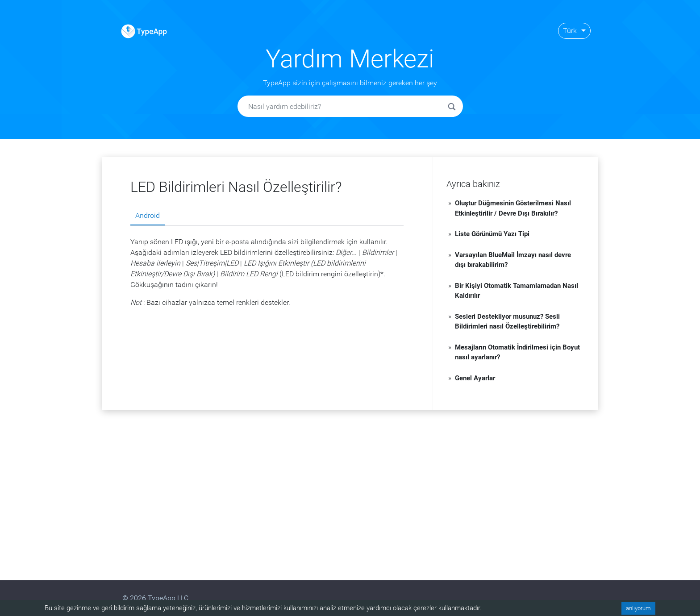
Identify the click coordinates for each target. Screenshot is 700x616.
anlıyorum (638, 608)
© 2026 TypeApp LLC (155, 598)
